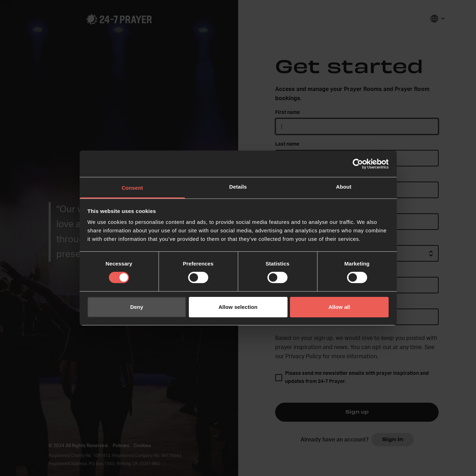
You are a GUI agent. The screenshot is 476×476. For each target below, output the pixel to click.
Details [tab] (238, 187)
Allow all (339, 307)
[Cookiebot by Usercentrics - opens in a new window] (358, 164)
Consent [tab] (132, 188)
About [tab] (344, 187)
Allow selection (238, 307)
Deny (137, 307)
